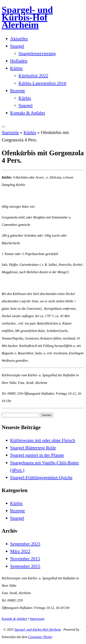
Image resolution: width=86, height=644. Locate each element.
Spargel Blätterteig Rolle (33, 448)
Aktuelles (19, 39)
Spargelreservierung (37, 53)
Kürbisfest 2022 (33, 76)
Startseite (10, 132)
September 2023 (25, 544)
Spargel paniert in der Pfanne (37, 455)
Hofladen (19, 61)
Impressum (37, 619)
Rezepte (18, 91)
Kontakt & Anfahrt (28, 113)
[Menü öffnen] (3, 127)
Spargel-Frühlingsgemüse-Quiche (41, 477)
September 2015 (25, 566)
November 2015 (25, 559)
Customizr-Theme (40, 637)
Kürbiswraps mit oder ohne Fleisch (43, 440)
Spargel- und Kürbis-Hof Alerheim (27, 17)
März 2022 (20, 551)
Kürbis (16, 68)
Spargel (17, 46)
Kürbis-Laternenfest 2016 (42, 83)
